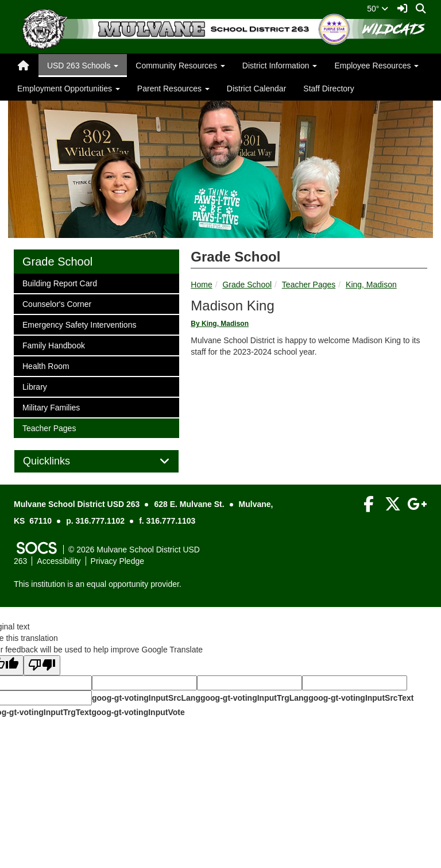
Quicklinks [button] (59, 461)
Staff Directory (328, 89)
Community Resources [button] (180, 66)
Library (37, 386)
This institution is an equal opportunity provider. (98, 584)
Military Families (51, 407)
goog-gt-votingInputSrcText (361, 698)
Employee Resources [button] (376, 66)
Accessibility (59, 561)
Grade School (247, 285)
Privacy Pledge (117, 561)
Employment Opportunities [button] (69, 89)
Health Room (46, 365)
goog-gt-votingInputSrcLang (146, 698)
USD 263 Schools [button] (83, 66)
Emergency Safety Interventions (79, 324)
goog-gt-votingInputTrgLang (254, 698)
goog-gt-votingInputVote (138, 712)
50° (378, 9)
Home (201, 285)
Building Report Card (59, 283)
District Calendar (256, 89)
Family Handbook (53, 345)
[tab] (96, 462)
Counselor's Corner (57, 303)
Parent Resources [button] (173, 89)
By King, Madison (220, 324)
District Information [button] (280, 66)
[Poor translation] (42, 665)
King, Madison (371, 285)
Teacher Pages (309, 285)
